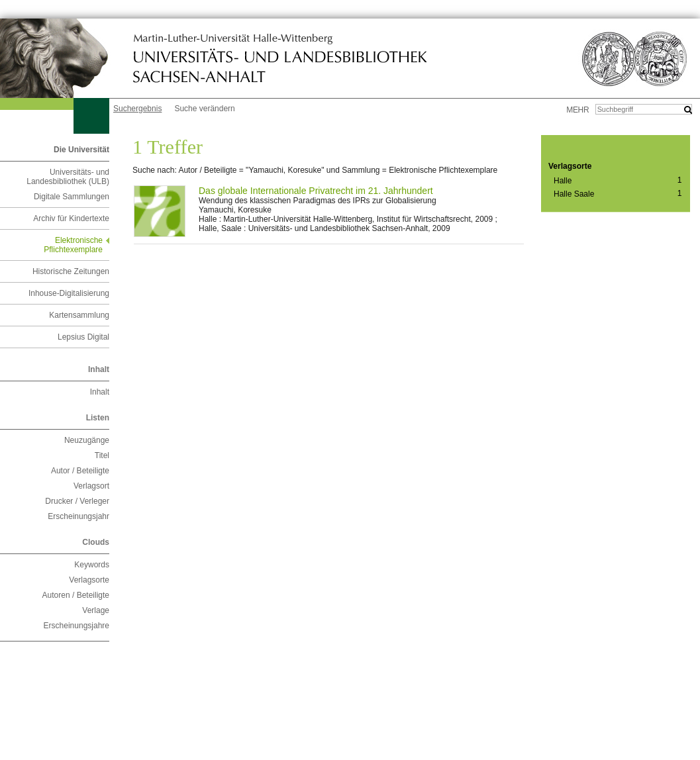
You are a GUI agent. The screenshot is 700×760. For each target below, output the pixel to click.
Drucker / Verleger (77, 501)
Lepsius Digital (83, 337)
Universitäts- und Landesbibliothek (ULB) (68, 177)
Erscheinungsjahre (76, 626)
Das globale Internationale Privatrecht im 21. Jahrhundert (316, 191)
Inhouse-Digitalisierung (69, 293)
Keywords (92, 565)
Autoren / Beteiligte (76, 595)
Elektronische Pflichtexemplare (73, 245)
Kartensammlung (79, 315)
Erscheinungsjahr (78, 516)
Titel (102, 455)
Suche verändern (204, 109)
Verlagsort (91, 486)
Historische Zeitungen (71, 271)
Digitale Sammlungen (72, 197)
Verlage (96, 610)
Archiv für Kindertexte (71, 218)
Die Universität (81, 150)
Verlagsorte (89, 580)
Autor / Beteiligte (80, 471)
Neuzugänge (87, 440)
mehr (577, 110)
